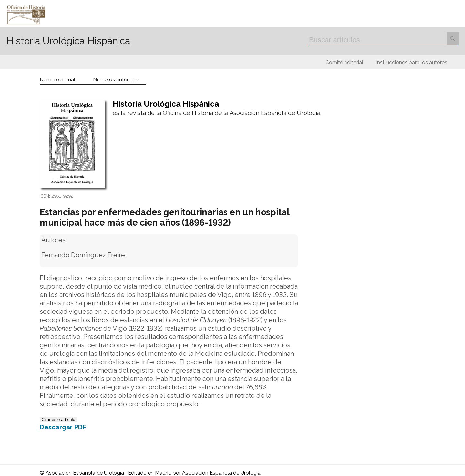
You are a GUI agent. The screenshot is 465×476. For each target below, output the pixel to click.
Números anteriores (116, 80)
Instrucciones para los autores (412, 63)
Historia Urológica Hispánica (68, 41)
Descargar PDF (63, 427)
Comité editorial (344, 63)
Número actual (57, 80)
